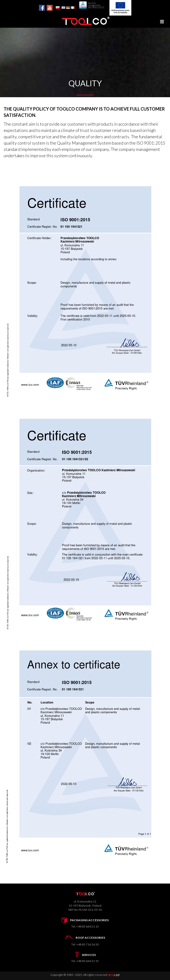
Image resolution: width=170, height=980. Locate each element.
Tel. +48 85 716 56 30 (85, 944)
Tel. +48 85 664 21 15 (85, 926)
